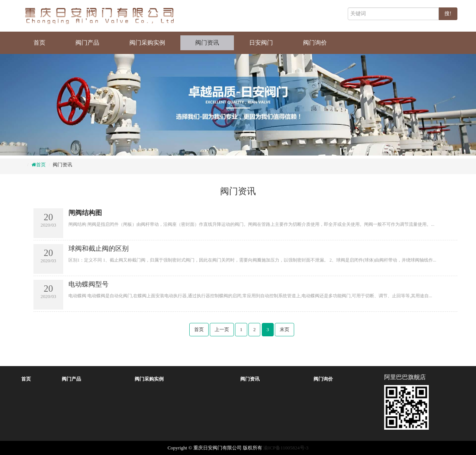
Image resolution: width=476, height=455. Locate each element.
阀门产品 (87, 43)
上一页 (222, 329)
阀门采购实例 (147, 43)
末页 (284, 329)
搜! (448, 14)
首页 (39, 43)
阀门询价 (315, 43)
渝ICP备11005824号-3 (286, 448)
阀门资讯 (207, 43)
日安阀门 (261, 43)
